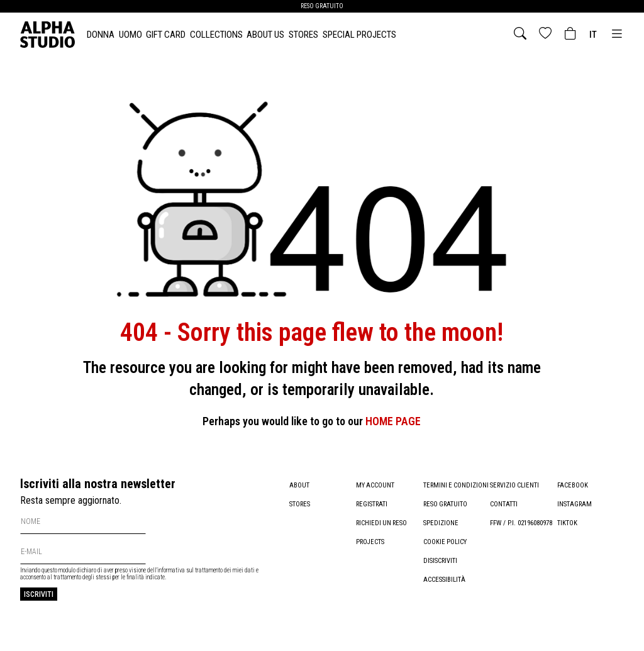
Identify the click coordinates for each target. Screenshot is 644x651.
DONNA (101, 35)
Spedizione (441, 542)
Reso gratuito (446, 523)
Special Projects (359, 35)
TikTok (567, 523)
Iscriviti (39, 594)
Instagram (575, 504)
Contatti (504, 504)
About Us (265, 35)
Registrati (372, 504)
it (593, 35)
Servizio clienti (515, 485)
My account (375, 485)
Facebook (573, 485)
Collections (216, 35)
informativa (171, 570)
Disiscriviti (441, 580)
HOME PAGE (393, 421)
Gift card (166, 35)
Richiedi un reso (383, 523)
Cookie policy (445, 561)
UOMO (130, 35)
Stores (303, 35)
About (299, 485)
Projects (370, 542)
